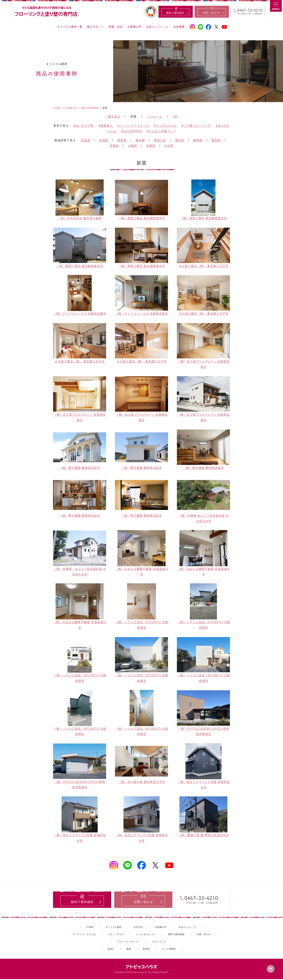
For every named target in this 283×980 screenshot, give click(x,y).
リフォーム (155, 116)
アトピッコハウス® (141, 968)
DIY (176, 116)
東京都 (140, 140)
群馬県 (122, 140)
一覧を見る (113, 116)
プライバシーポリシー (129, 943)
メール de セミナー (146, 935)
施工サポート (95, 27)
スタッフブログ (116, 935)
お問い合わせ (203, 935)
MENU (277, 6)
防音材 (146, 950)
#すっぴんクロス (166, 126)
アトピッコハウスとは (84, 935)
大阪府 (133, 146)
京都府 (115, 146)
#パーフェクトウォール (134, 126)
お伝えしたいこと (157, 27)
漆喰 (129, 950)
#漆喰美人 (106, 126)
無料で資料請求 (176, 935)
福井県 (180, 140)
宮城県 (104, 140)
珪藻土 (111, 950)
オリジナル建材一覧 (70, 27)
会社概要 (179, 27)
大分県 (169, 146)
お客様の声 (134, 27)
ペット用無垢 (169, 950)
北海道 (86, 140)
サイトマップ (159, 943)
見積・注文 (115, 27)
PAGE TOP (272, 967)
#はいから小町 (84, 126)
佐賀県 (151, 146)
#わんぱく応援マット (161, 131)
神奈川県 (160, 140)
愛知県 (216, 140)
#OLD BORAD (132, 131)
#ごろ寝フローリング (197, 126)
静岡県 (198, 140)
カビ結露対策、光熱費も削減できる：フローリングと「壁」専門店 (47, 12)
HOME (90, 928)
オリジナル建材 (113, 928)
